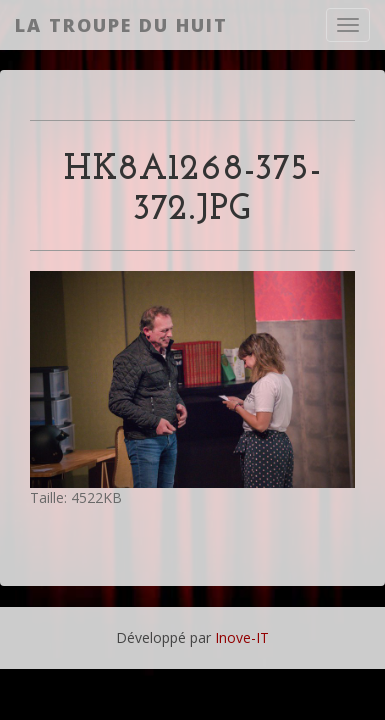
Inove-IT (242, 637)
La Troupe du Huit (121, 25)
